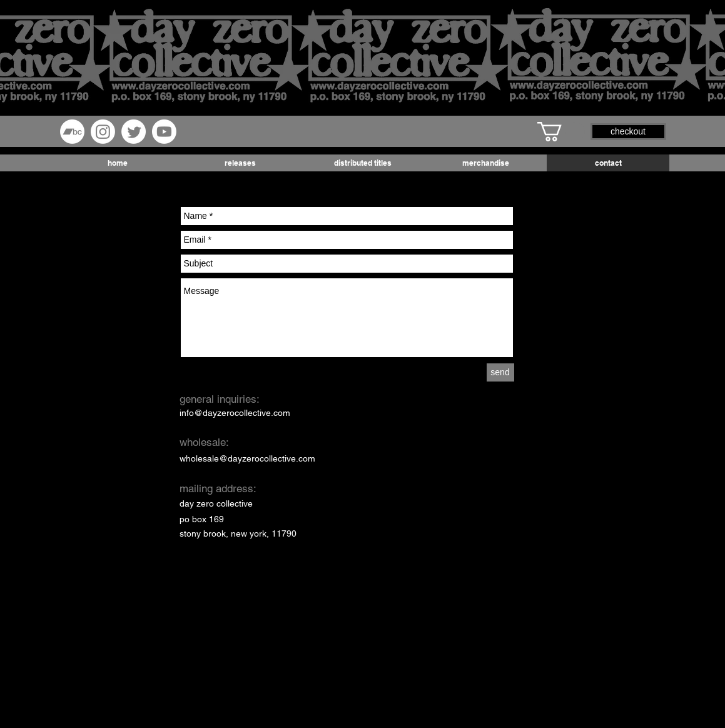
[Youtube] (164, 132)
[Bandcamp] (72, 132)
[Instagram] (103, 132)
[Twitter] (134, 132)
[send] (500, 372)
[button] (561, 132)
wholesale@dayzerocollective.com (247, 458)
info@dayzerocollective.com (235, 413)
